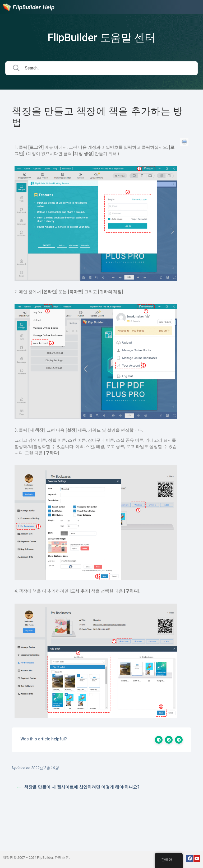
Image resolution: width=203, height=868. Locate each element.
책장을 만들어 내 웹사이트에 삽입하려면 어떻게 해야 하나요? (78, 787)
